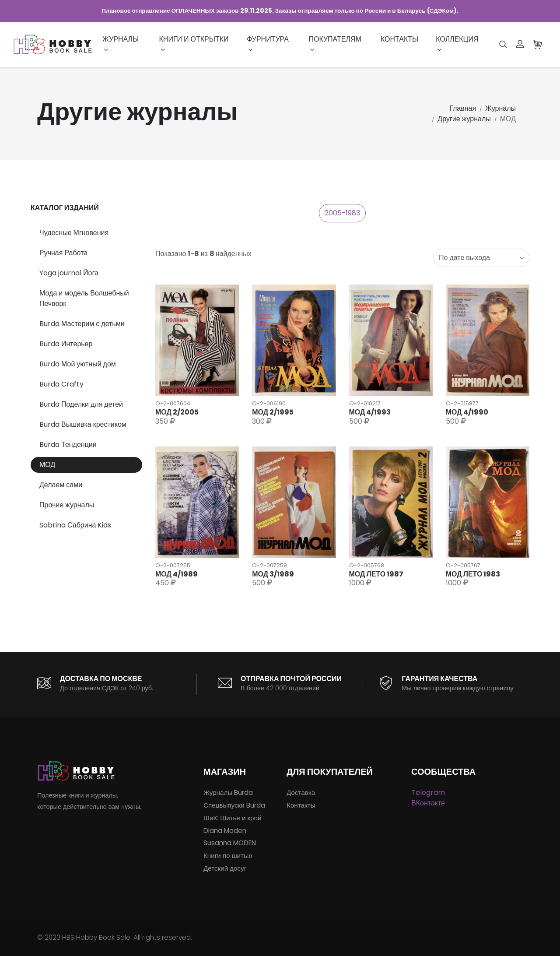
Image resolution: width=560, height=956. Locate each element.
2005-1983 (342, 213)
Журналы (121, 44)
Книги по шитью (228, 856)
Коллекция (457, 44)
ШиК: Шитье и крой (232, 818)
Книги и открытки (194, 44)
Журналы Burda (228, 793)
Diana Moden (225, 831)
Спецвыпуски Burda (234, 805)
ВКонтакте (428, 803)
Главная (463, 108)
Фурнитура (268, 44)
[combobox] (481, 258)
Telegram (428, 793)
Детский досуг (225, 868)
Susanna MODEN (230, 843)
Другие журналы (464, 119)
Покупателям (335, 44)
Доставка (301, 793)
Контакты (399, 39)
